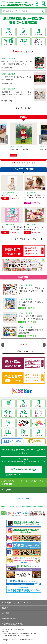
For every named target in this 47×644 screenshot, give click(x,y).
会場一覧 (12, 507)
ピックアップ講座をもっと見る (27, 239)
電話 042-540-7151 (23, 469)
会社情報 (5, 613)
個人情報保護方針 (9, 619)
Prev (7, 140)
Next (40, 140)
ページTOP (25, 498)
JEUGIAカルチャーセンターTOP (15, 603)
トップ (5, 507)
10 (35, 163)
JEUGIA (5, 608)
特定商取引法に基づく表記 (12, 624)
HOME (6, 490)
